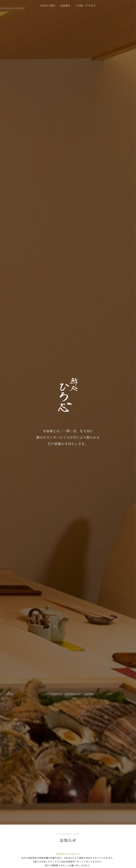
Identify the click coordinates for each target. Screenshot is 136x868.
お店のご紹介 (48, 5)
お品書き (66, 5)
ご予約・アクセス (85, 5)
